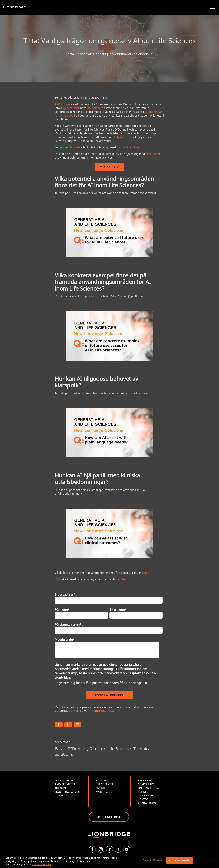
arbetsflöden (154, 154)
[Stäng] (214, 860)
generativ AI (71, 108)
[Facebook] (92, 849)
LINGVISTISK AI (64, 780)
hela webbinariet (69, 147)
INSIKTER (102, 788)
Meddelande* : (66, 640)
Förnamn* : (63, 609)
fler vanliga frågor (128, 147)
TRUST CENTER (105, 784)
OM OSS (101, 780)
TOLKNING (61, 788)
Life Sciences (95, 108)
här (124, 579)
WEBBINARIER (105, 792)
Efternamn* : (119, 609)
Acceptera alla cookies (180, 860)
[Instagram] (101, 849)
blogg (146, 573)
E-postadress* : (66, 594)
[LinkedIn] (109, 849)
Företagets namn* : (69, 625)
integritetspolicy (101, 711)
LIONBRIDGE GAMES (67, 792)
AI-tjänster (120, 137)
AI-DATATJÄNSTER (65, 784)
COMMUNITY (146, 784)
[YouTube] (127, 849)
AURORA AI (62, 795)
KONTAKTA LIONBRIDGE (110, 695)
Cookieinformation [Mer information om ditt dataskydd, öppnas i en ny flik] (42, 864)
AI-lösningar (63, 104)
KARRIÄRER (145, 780)
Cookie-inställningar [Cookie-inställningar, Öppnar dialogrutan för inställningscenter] (153, 860)
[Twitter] (118, 849)
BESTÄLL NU (109, 817)
